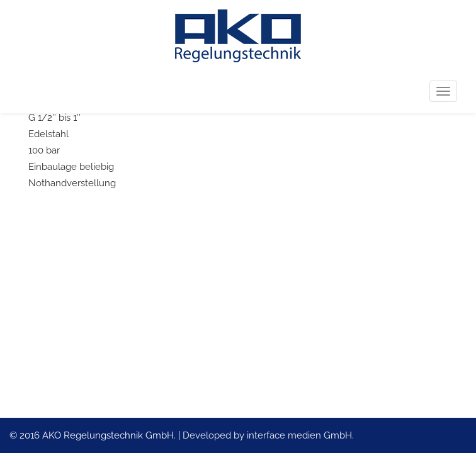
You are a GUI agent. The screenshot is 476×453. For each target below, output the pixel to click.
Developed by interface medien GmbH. (268, 435)
